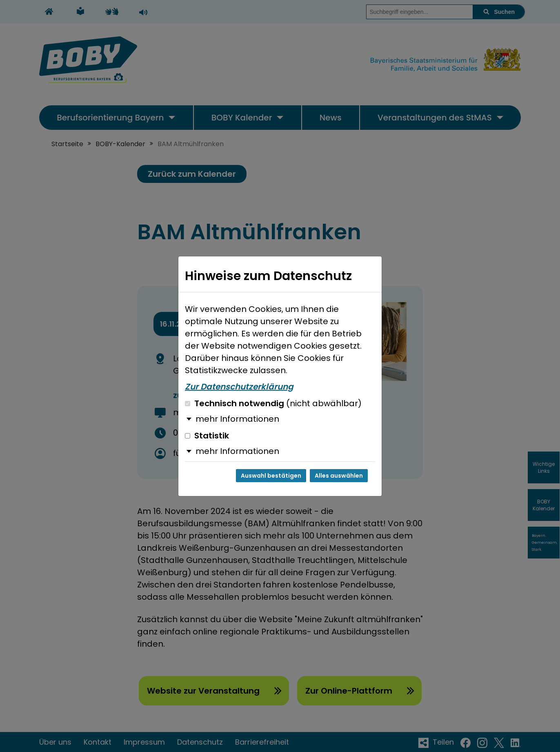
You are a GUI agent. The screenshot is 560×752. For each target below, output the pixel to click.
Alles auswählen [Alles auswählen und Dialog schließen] (339, 476)
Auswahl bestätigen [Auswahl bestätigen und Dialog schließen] (271, 476)
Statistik (207, 436)
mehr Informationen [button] (237, 419)
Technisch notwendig (273, 403)
